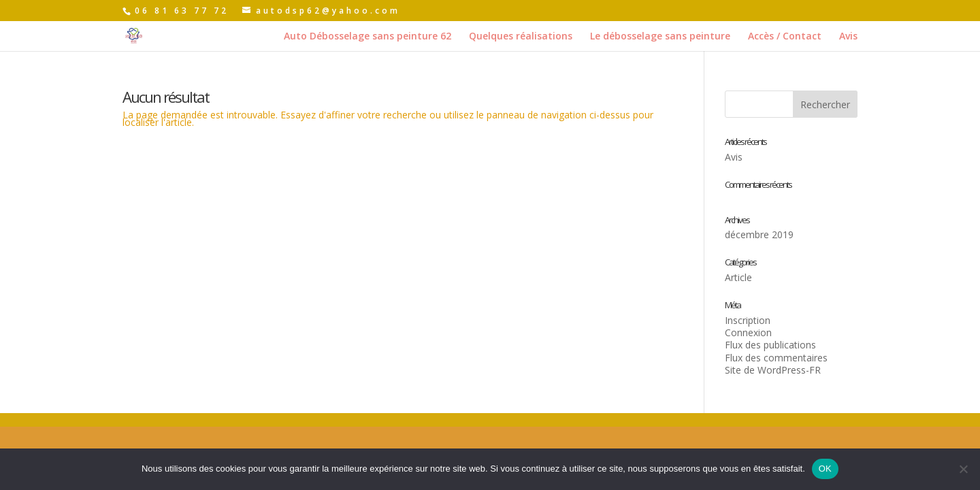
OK (825, 469)
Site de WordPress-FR (773, 370)
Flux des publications (770, 345)
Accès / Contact (785, 37)
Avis (848, 37)
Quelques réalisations (521, 37)
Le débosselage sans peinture (660, 37)
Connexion (748, 332)
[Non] (963, 469)
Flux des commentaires (776, 358)
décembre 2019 (759, 234)
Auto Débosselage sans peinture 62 (367, 37)
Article (738, 277)
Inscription (748, 320)
